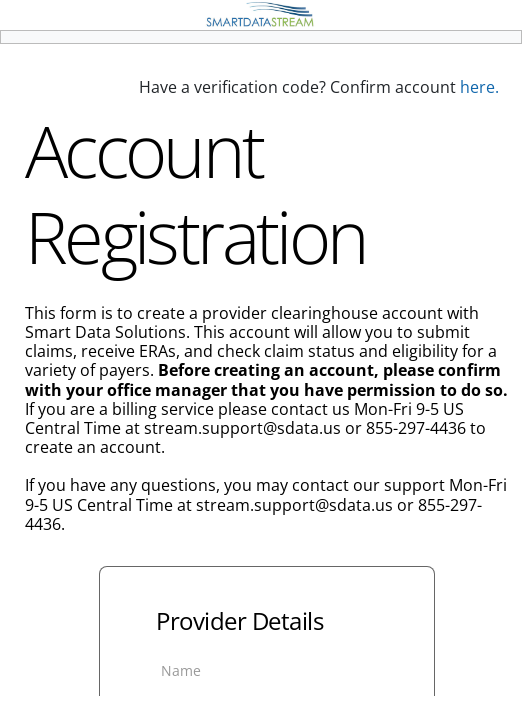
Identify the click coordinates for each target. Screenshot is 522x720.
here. (479, 87)
